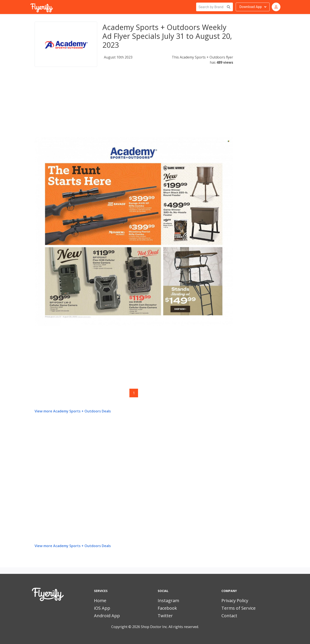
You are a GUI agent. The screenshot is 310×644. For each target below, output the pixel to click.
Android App (107, 616)
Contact (229, 616)
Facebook (167, 608)
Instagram (168, 601)
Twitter (165, 616)
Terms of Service (238, 608)
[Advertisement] (134, 107)
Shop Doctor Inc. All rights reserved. (170, 627)
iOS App (102, 608)
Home (100, 601)
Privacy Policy (235, 601)
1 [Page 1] (134, 393)
